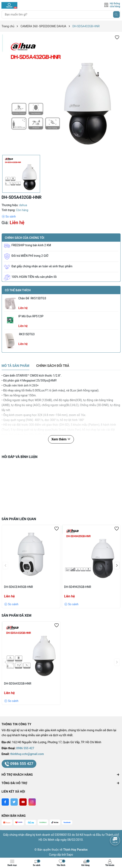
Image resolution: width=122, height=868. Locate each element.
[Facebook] (5, 802)
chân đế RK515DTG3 (32, 298)
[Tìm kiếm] (116, 14)
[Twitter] (14, 802)
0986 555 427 (25, 748)
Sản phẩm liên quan (19, 519)
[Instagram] (32, 802)
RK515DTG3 (27, 334)
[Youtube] (23, 802)
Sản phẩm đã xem (17, 615)
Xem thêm (61, 439)
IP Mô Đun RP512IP (31, 316)
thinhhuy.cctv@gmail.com (27, 754)
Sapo (70, 855)
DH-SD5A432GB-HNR (18, 684)
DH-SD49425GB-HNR (78, 587)
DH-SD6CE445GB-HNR (19, 587)
